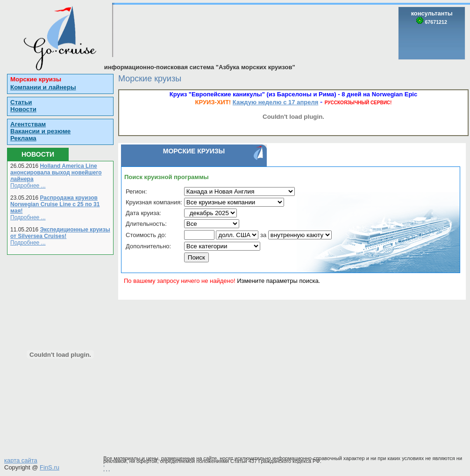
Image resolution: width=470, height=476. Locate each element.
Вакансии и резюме (40, 131)
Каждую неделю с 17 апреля (275, 102)
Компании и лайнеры (43, 87)
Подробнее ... (28, 186)
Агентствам (28, 124)
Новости (23, 109)
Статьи (21, 102)
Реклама (23, 138)
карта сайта (21, 460)
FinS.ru (50, 467)
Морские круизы (36, 79)
